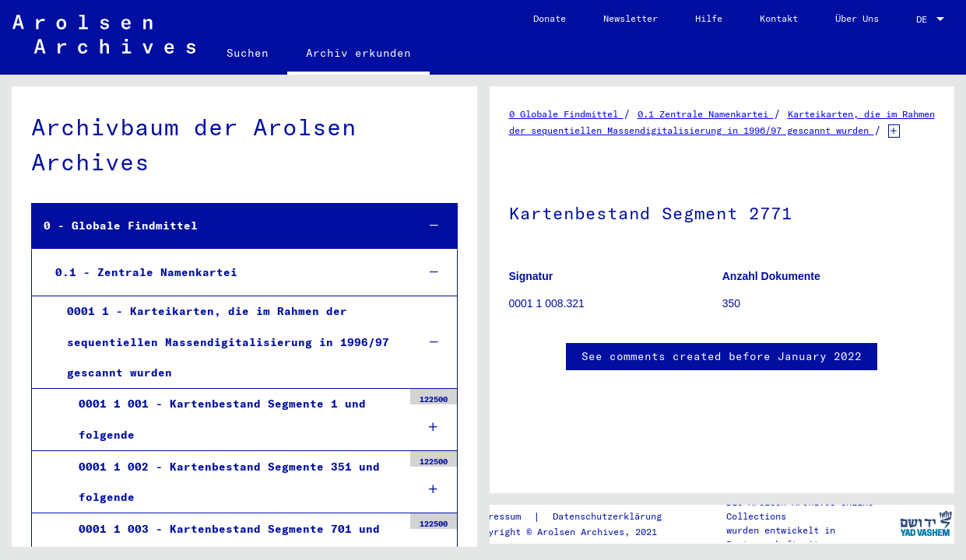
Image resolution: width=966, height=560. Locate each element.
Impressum (496, 516)
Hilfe (709, 18)
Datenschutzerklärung (607, 516)
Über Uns (857, 18)
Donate (550, 18)
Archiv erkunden (358, 53)
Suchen (248, 53)
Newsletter (631, 18)
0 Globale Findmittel (566, 114)
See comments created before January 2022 (722, 356)
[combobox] (932, 19)
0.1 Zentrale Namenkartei (706, 114)
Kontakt (779, 18)
